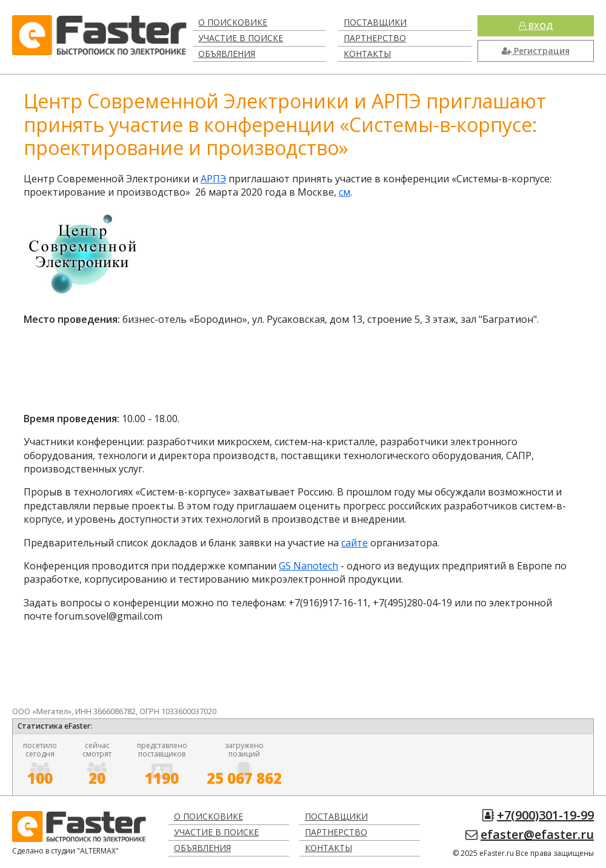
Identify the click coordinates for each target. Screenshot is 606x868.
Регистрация (536, 51)
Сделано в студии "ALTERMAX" (65, 850)
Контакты (367, 54)
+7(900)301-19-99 (545, 815)
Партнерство (375, 38)
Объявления (227, 54)
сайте (355, 543)
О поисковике (233, 22)
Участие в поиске (241, 38)
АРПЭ (213, 179)
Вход (536, 26)
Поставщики (375, 22)
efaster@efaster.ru (537, 834)
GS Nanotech (308, 566)
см (345, 192)
